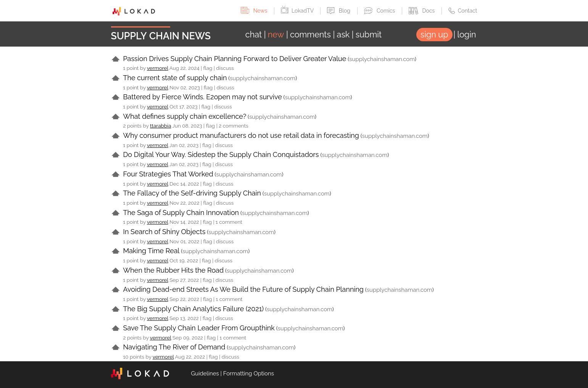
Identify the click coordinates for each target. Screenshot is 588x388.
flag (208, 68)
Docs (422, 11)
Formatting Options (249, 373)
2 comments (233, 126)
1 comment (229, 222)
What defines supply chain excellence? (185, 116)
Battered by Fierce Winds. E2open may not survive (203, 97)
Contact (463, 11)
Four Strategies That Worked (168, 174)
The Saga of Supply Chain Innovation (181, 213)
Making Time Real (151, 251)
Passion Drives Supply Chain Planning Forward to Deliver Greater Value (235, 59)
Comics (380, 11)
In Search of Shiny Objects (164, 232)
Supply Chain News (161, 36)
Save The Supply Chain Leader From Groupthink (199, 328)
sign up (434, 35)
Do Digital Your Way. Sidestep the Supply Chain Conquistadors (221, 154)
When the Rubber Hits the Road (174, 270)
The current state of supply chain (175, 78)
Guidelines (205, 373)
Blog (339, 11)
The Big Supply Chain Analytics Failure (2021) (194, 309)
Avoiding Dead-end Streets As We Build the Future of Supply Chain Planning (243, 289)
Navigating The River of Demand (174, 347)
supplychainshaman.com (382, 59)
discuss (225, 68)
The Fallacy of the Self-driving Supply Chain (192, 193)
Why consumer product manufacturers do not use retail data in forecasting (241, 135)
